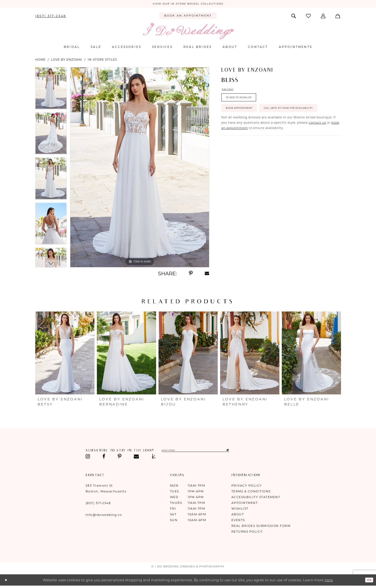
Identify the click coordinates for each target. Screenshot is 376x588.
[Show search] (294, 17)
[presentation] (65, 354)
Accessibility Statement (256, 498)
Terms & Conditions (251, 493)
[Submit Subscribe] (249, 452)
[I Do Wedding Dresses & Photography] (188, 32)
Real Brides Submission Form (261, 527)
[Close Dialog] (7, 581)
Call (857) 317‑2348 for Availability (262, 131)
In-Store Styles (102, 61)
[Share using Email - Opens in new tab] (207, 275)
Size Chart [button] (230, 91)
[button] (324, 17)
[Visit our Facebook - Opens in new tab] (104, 458)
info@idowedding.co (104, 516)
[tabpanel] (51, 91)
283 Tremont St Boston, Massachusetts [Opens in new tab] (106, 490)
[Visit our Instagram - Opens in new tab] (88, 458)
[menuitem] (51, 17)
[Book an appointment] (188, 17)
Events (238, 521)
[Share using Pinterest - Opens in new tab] (191, 275)
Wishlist (240, 510)
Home (40, 61)
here (329, 581)
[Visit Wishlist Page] (309, 17)
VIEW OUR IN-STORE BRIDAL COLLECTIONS (188, 5)
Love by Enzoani (67, 61)
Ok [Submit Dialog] (368, 581)
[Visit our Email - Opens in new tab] (136, 458)
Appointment (245, 504)
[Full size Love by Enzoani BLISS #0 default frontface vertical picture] (140, 168)
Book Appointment (246, 117)
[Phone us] (51, 17)
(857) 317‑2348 (98, 504)
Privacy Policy (247, 487)
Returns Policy (247, 533)
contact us (317, 147)
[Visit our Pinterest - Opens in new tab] (120, 458)
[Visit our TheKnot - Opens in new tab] (154, 458)
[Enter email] (209, 452)
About (238, 516)
